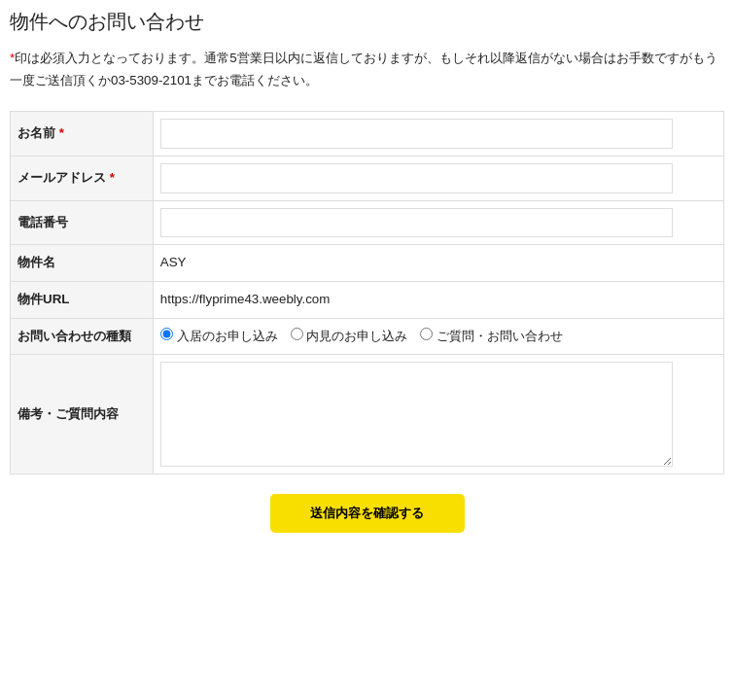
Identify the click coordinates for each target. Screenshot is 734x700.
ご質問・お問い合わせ (500, 336)
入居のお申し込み (227, 336)
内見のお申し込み (357, 336)
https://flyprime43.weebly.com (245, 299)
